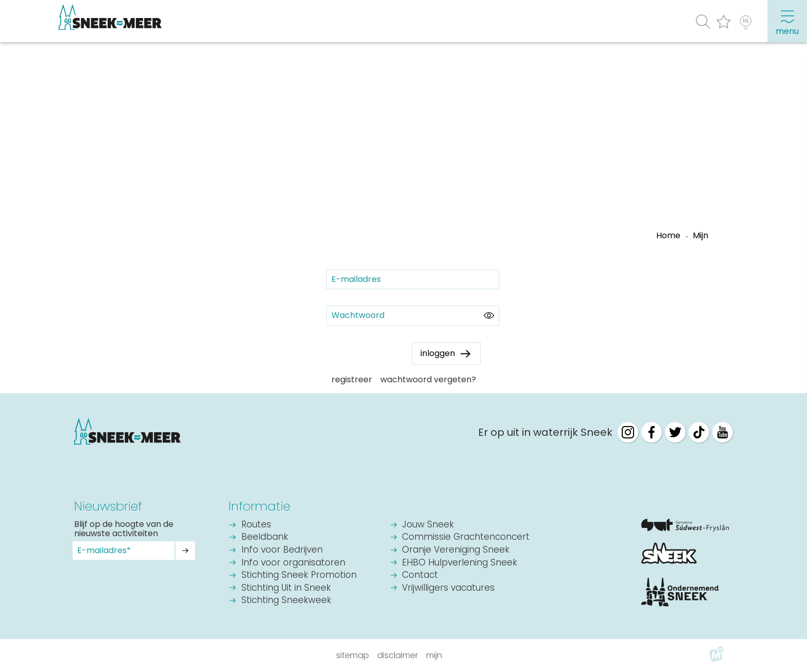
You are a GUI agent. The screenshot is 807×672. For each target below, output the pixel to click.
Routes (256, 525)
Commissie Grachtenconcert (466, 537)
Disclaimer (398, 655)
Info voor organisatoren (293, 563)
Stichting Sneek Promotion (299, 576)
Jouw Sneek (428, 525)
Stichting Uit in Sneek (286, 588)
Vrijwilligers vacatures (448, 588)
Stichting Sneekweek (286, 601)
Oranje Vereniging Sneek (456, 550)
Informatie (259, 506)
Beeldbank (265, 537)
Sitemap (353, 655)
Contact (420, 576)
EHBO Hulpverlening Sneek (460, 563)
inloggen (438, 353)
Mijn (434, 655)
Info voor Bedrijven (282, 550)
